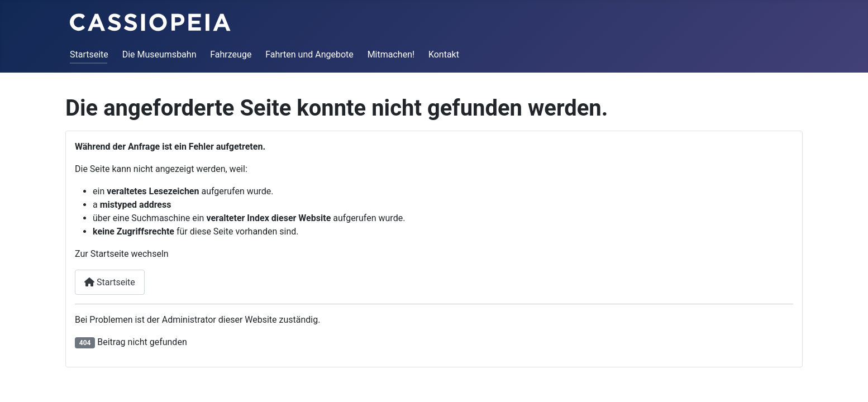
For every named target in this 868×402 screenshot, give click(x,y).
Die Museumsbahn (159, 54)
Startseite (89, 54)
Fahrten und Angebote (309, 54)
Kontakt (444, 54)
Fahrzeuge (231, 54)
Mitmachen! (391, 54)
